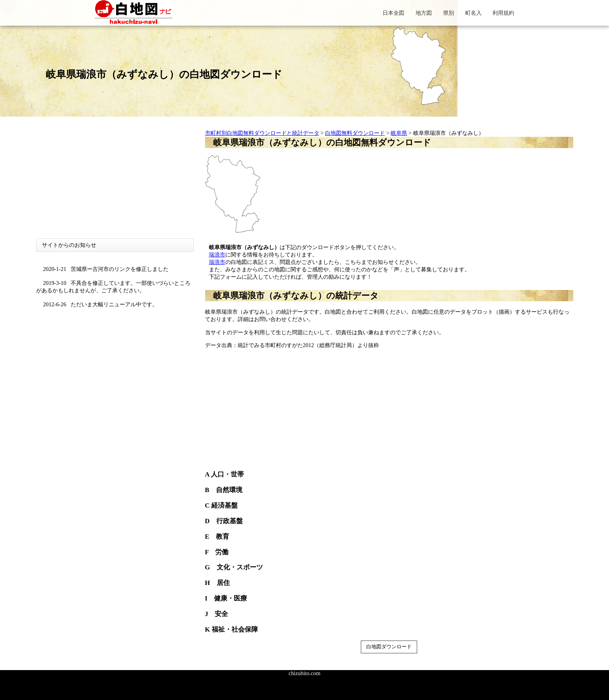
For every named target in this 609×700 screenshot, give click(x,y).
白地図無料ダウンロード (355, 133)
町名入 (473, 13)
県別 (449, 13)
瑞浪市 (217, 255)
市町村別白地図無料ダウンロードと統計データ (262, 133)
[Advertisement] (115, 184)
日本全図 (393, 13)
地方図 (424, 13)
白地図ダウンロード (389, 647)
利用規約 (503, 13)
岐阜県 (399, 133)
